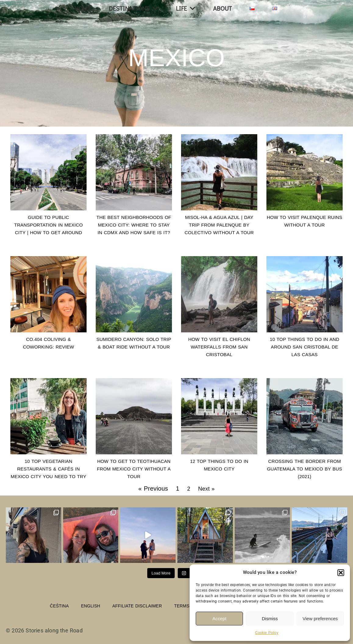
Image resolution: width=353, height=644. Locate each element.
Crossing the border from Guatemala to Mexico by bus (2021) (305, 469)
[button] (341, 573)
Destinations (134, 8)
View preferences (320, 619)
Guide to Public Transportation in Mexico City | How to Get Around (48, 225)
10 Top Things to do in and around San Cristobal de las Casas (305, 347)
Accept (219, 619)
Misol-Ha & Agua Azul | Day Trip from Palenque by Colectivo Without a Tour (219, 225)
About (223, 8)
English (91, 606)
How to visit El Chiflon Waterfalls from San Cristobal (219, 347)
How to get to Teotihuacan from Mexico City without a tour (134, 469)
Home (83, 8)
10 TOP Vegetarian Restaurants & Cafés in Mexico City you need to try (48, 469)
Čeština (59, 606)
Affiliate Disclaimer (137, 606)
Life (186, 8)
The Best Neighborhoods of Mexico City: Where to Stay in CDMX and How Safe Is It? (134, 225)
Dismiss (270, 619)
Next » (206, 489)
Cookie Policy (267, 633)
